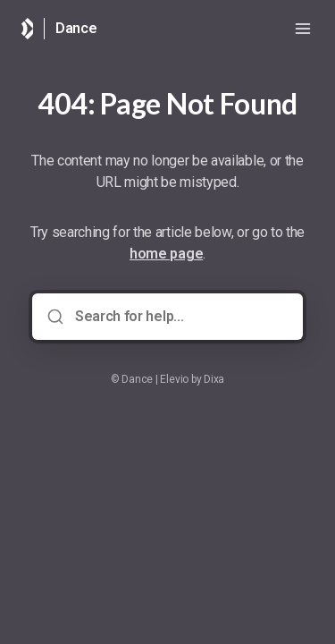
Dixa (214, 379)
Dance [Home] (76, 28)
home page (166, 254)
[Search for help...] (180, 317)
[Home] (27, 29)
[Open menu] (303, 29)
